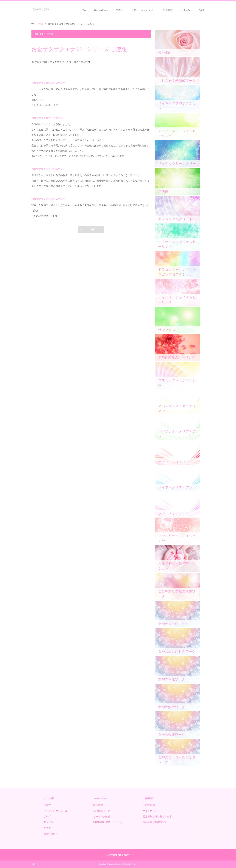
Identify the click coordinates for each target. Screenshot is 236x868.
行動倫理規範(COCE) (154, 822)
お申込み (186, 10)
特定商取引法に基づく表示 (157, 817)
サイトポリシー (151, 811)
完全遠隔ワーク (102, 811)
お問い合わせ (51, 834)
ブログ (119, 10)
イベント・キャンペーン (142, 10)
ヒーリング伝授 (102, 817)
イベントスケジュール (56, 811)
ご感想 (201, 10)
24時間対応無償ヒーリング (108, 822)
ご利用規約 (168, 10)
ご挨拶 (47, 805)
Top (84, 10)
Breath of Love (118, 855)
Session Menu (101, 10)
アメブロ (48, 822)
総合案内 (98, 805)
